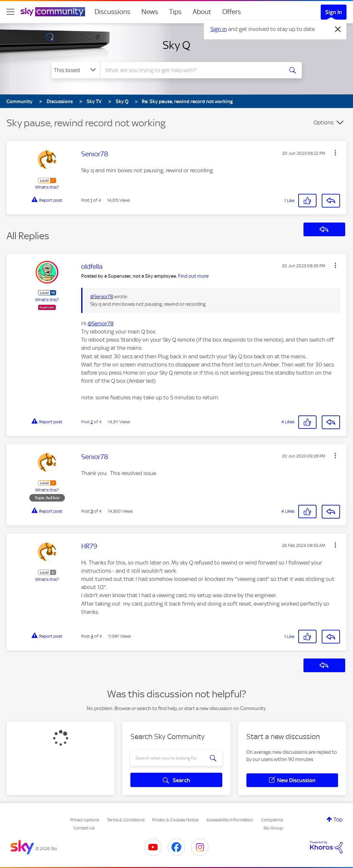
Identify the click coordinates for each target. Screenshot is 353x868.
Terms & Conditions (126, 820)
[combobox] (191, 70)
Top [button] (338, 819)
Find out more (193, 276)
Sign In (334, 12)
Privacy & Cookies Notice (175, 820)
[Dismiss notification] (338, 29)
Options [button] (324, 122)
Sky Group (273, 828)
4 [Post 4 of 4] (92, 636)
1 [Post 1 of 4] (91, 200)
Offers (232, 12)
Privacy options (85, 820)
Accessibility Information (230, 820)
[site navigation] (10, 12)
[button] (335, 153)
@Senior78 (102, 297)
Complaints (272, 820)
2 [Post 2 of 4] (92, 422)
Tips (175, 12)
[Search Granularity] (76, 70)
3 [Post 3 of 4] (92, 511)
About (202, 12)
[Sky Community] (53, 12)
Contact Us (84, 828)
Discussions (112, 12)
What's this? (47, 187)
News (150, 12)
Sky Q (176, 45)
